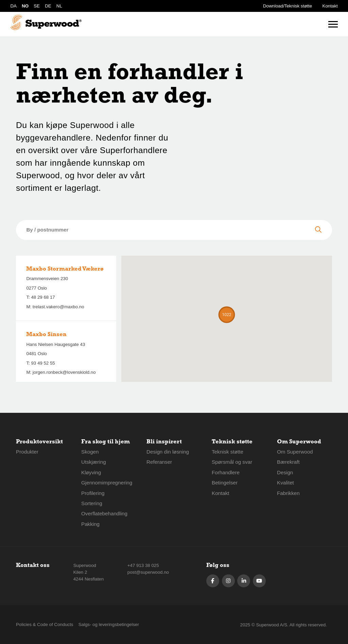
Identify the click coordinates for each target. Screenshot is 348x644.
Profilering (93, 493)
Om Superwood (295, 452)
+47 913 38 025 (143, 565)
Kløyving (91, 472)
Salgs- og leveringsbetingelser (109, 624)
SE (37, 6)
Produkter (27, 452)
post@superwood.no (148, 572)
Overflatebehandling (104, 513)
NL (59, 6)
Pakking (90, 524)
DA (13, 6)
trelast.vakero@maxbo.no (58, 307)
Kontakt (330, 6)
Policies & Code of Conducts (45, 624)
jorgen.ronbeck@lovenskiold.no (64, 372)
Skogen (90, 452)
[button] (227, 315)
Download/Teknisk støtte (288, 6)
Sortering (92, 503)
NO (25, 6)
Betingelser (225, 483)
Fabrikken (288, 493)
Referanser (159, 462)
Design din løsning (168, 452)
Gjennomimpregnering (107, 483)
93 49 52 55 (43, 363)
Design (285, 472)
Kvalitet (285, 483)
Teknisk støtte (228, 452)
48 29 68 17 (43, 297)
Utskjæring (94, 462)
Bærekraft (288, 462)
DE (48, 6)
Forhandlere (226, 472)
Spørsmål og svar (232, 462)
